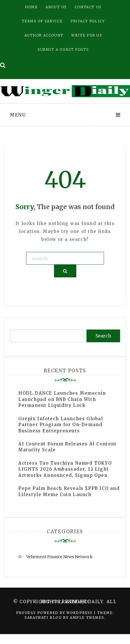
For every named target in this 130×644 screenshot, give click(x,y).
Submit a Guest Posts (63, 49)
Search (103, 336)
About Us (56, 7)
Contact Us (88, 7)
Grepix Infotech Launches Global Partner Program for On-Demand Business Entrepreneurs (61, 425)
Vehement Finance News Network (59, 557)
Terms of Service (42, 21)
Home (31, 7)
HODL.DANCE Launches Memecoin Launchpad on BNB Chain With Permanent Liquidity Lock (62, 399)
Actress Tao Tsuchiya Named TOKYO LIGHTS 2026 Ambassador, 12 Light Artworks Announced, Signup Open (65, 469)
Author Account (44, 35)
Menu (18, 115)
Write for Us (86, 35)
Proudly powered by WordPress (55, 613)
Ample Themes (87, 618)
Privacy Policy (87, 21)
